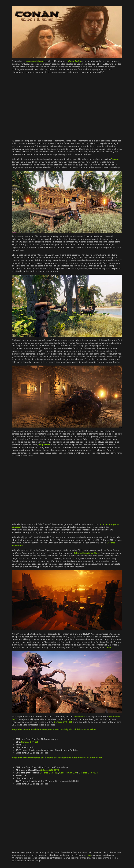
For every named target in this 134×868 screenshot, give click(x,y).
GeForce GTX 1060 (63, 722)
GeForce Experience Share (87, 553)
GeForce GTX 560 (30, 742)
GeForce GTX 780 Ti (89, 773)
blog (89, 855)
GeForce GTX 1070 (50, 770)
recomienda (79, 716)
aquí (109, 647)
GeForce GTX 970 (68, 773)
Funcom (115, 159)
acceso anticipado (35, 61)
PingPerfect (44, 445)
